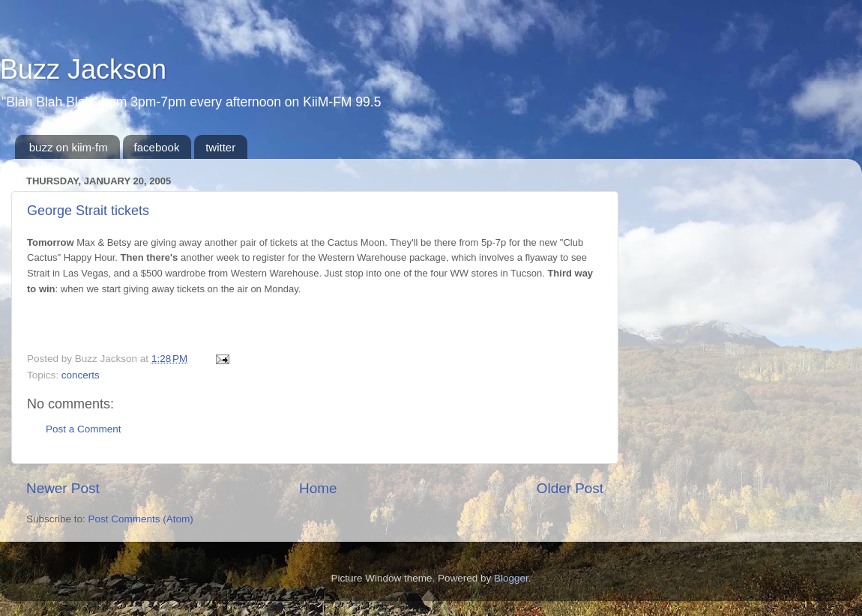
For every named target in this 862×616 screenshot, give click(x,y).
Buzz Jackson (83, 69)
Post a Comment (84, 429)
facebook (157, 147)
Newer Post (63, 488)
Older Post (570, 488)
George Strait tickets (88, 211)
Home (318, 488)
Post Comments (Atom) (141, 519)
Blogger (511, 578)
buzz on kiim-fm (69, 147)
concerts (81, 375)
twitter (220, 147)
